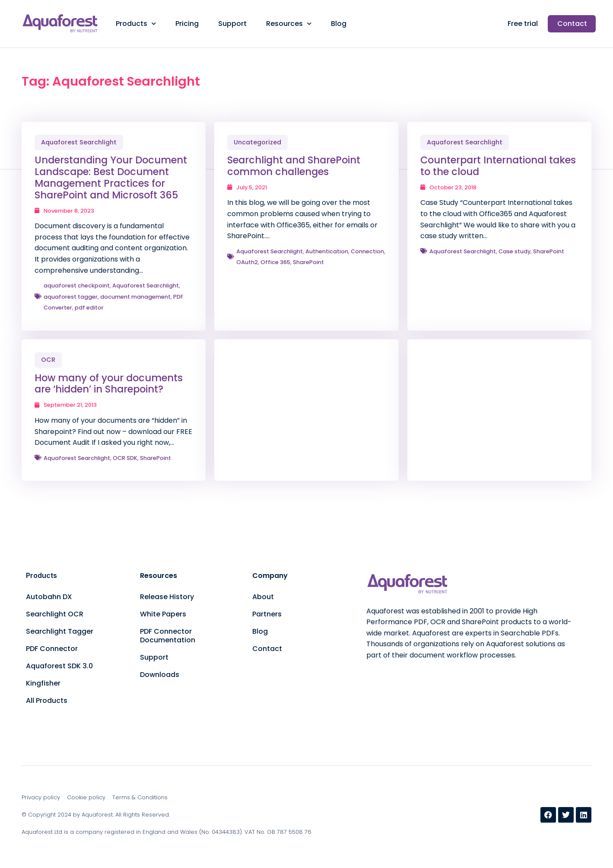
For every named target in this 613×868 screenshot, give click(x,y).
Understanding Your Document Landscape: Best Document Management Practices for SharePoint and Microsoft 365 (111, 177)
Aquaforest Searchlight (79, 142)
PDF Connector (52, 649)
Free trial (523, 24)
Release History (167, 597)
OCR (48, 360)
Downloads (160, 675)
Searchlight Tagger (60, 631)
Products (136, 24)
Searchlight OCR (55, 614)
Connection (367, 251)
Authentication (327, 251)
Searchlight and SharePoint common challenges (294, 166)
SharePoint (308, 262)
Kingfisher (43, 683)
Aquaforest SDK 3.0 (59, 666)
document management (135, 297)
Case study (515, 251)
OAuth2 (247, 262)
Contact (572, 24)
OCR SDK (125, 458)
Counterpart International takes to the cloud (498, 166)
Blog (339, 24)
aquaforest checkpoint (77, 286)
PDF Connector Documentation (168, 636)
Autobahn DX (49, 597)
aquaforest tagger (71, 297)
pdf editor (89, 308)
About (263, 597)
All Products (47, 700)
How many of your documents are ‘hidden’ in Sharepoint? (109, 384)
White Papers (163, 614)
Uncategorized (257, 142)
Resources (289, 24)
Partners (267, 614)
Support (232, 24)
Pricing (187, 24)
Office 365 (275, 262)
